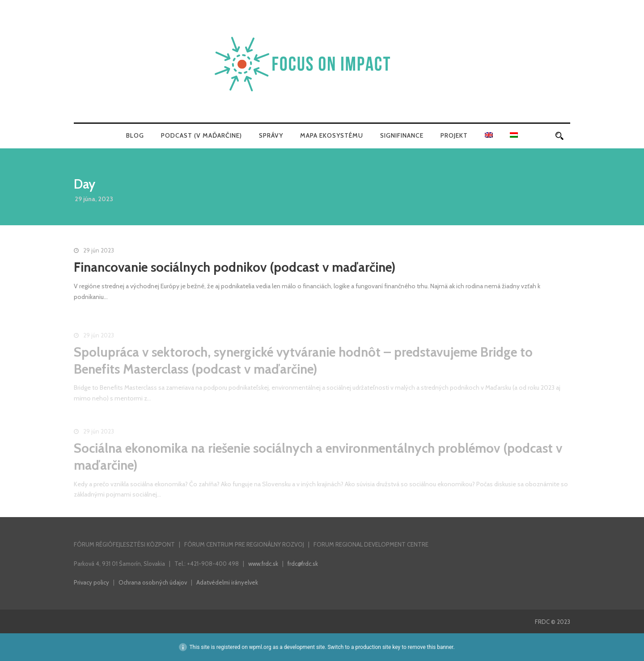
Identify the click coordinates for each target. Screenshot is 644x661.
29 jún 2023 (99, 250)
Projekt (454, 135)
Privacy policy (91, 582)
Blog (135, 135)
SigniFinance (402, 135)
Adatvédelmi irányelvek (227, 582)
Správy (271, 135)
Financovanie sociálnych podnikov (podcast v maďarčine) (235, 267)
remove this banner (431, 647)
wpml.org (260, 647)
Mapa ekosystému (332, 135)
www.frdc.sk (263, 564)
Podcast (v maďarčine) (201, 135)
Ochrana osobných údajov (153, 582)
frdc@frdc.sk (303, 564)
